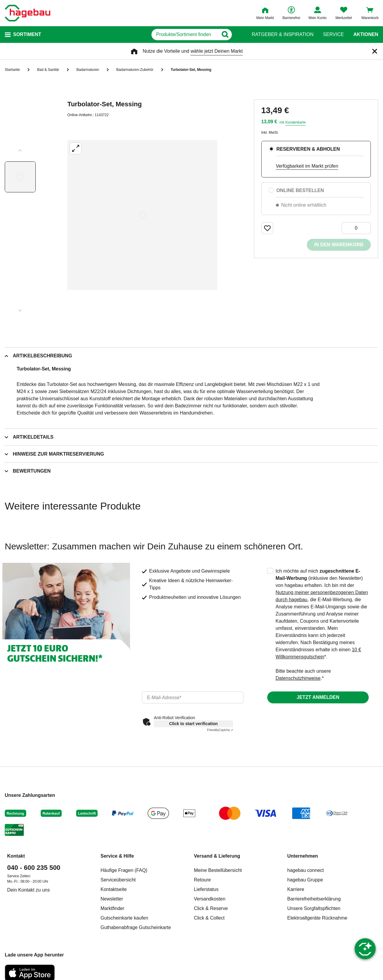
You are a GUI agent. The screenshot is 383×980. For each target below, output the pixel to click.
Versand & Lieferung (217, 856)
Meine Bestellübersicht (218, 870)
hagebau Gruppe (305, 880)
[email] (193, 697)
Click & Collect (209, 918)
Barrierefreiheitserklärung (314, 899)
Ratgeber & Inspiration (283, 35)
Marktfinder (112, 908)
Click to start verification (193, 724)
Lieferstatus (206, 889)
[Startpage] (28, 13)
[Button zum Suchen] (240, 35)
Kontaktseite (114, 889)
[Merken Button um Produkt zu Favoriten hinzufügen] (267, 228)
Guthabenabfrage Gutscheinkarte (136, 927)
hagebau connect (305, 870)
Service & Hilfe (117, 856)
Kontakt (16, 856)
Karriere (296, 889)
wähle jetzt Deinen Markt (216, 51)
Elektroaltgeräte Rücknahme (317, 918)
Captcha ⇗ (220, 730)
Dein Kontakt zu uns (28, 890)
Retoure (203, 880)
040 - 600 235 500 (34, 868)
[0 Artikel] (356, 228)
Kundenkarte (296, 122)
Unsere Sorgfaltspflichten (314, 908)
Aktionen (366, 35)
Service (333, 35)
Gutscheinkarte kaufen (124, 918)
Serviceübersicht (118, 880)
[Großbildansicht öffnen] (142, 215)
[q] (171, 35)
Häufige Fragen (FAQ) (124, 870)
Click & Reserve (211, 908)
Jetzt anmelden (318, 697)
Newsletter (112, 899)
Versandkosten (210, 899)
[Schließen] (375, 51)
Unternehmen (303, 856)
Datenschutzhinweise (298, 678)
